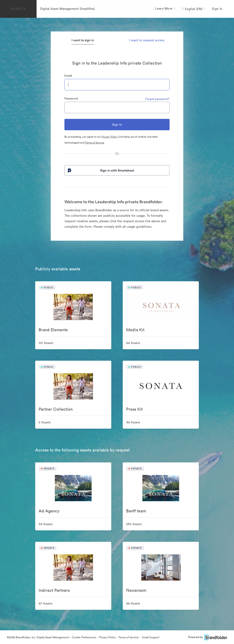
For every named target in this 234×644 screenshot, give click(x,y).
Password (71, 98)
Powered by (208, 637)
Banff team (136, 511)
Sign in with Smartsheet (101, 170)
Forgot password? (157, 99)
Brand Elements (53, 330)
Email (68, 76)
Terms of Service (95, 143)
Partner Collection (56, 409)
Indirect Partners (54, 590)
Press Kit (134, 409)
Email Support (150, 637)
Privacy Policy (110, 137)
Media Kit (135, 330)
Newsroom (136, 590)
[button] (194, 9)
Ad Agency (49, 511)
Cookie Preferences (84, 637)
